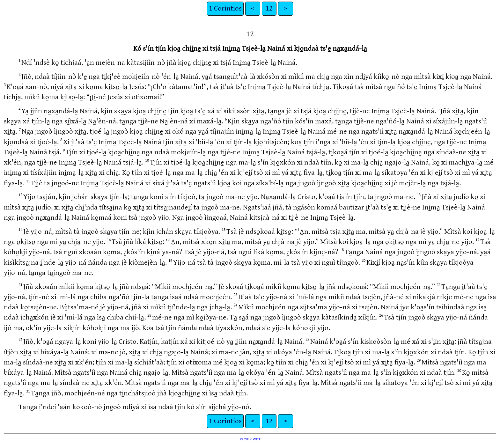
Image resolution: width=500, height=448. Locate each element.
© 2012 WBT (250, 439)
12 (269, 8)
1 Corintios (225, 8)
